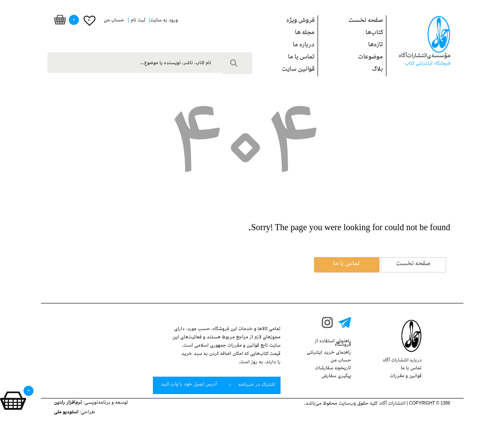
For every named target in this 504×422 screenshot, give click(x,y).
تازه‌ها (375, 46)
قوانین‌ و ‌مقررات (406, 377)
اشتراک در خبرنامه (252, 385)
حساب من (341, 361)
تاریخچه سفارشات (333, 369)
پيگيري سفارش (336, 377)
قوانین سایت (298, 70)
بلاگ (377, 70)
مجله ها (305, 33)
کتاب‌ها (374, 33)
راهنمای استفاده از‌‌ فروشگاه (333, 344)
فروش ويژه (300, 21)
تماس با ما (301, 58)
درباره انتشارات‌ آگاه (402, 361)
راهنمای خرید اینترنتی (329, 353)
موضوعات (370, 58)
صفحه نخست (366, 21)
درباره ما (304, 46)
